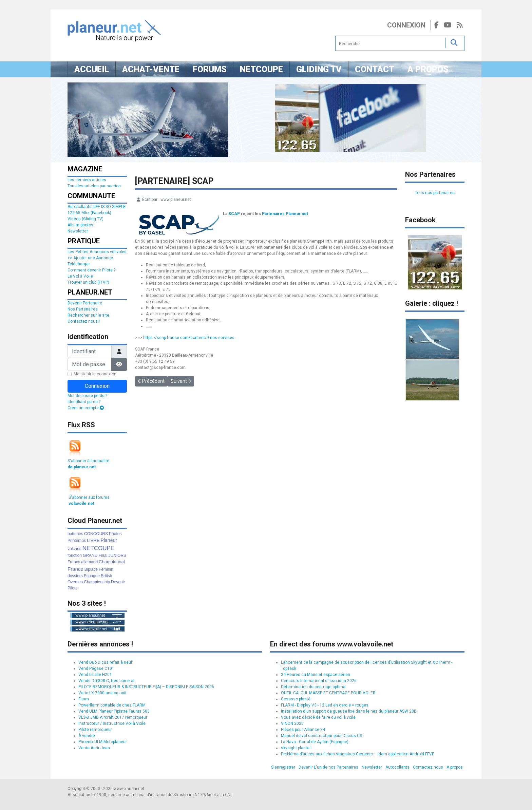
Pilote (73, 588)
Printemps (77, 541)
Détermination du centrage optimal (314, 687)
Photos (115, 534)
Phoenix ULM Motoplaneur (103, 742)
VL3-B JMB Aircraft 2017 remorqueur (113, 717)
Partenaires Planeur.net (285, 214)
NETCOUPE (98, 548)
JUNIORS (117, 555)
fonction (75, 555)
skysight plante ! (296, 748)
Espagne (92, 576)
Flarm (84, 699)
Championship (97, 582)
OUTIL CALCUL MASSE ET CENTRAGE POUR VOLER (328, 693)
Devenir (118, 582)
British (106, 576)
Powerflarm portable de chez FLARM (112, 705)
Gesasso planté (296, 699)
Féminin (106, 569)
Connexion (406, 25)
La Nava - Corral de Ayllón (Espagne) (315, 742)
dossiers (75, 576)
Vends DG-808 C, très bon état (107, 681)
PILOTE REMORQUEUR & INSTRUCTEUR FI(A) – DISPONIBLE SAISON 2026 (146, 687)
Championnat (112, 562)
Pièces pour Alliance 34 (303, 730)
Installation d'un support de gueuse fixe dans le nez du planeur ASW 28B (349, 711)
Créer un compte (86, 408)
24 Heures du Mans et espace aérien (316, 675)
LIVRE (93, 540)
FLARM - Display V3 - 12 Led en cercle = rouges (325, 705)
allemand (89, 562)
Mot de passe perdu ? (87, 396)
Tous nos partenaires (435, 193)
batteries (75, 534)
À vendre (87, 736)
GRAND (90, 555)
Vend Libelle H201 (95, 675)
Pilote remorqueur (95, 730)
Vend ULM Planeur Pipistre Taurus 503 (114, 711)
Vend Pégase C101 (96, 668)
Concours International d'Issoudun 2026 (319, 681)
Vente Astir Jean (94, 748)
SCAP (234, 214)
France (75, 569)
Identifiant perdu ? (84, 402)
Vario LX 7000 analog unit (102, 693)
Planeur (109, 540)
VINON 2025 (292, 723)
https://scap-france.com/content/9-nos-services (189, 338)
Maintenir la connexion (95, 374)
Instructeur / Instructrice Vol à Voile (112, 723)
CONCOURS (96, 534)
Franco (74, 562)
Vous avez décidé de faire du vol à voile (318, 717)
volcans (74, 549)
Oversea (75, 582)
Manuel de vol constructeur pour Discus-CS (321, 736)
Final (103, 555)
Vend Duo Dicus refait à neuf (105, 662)
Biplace (91, 569)
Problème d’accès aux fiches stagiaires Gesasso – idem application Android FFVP (358, 754)
